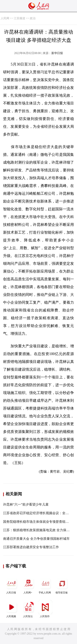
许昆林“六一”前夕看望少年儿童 (26, 504)
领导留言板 (62, 585)
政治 (33, 18)
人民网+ (28, 585)
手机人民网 (45, 585)
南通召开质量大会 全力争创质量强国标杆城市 (36, 539)
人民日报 (11, 585)
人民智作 (45, 609)
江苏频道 (20, 18)
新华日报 (57, 53)
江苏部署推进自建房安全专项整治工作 (31, 547)
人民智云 (28, 609)
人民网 (5, 18)
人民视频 (11, 609)
